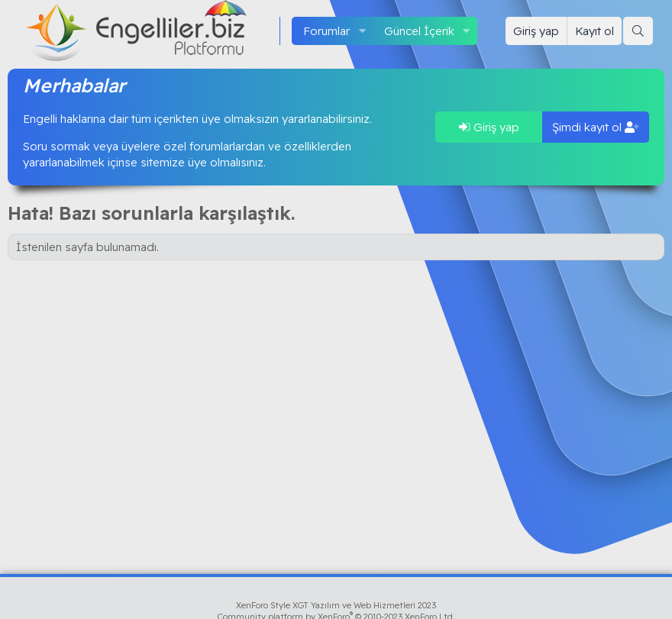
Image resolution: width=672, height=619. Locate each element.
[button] (362, 31)
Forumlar (326, 31)
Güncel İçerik (419, 31)
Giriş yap (489, 127)
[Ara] (638, 31)
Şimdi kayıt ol (596, 127)
